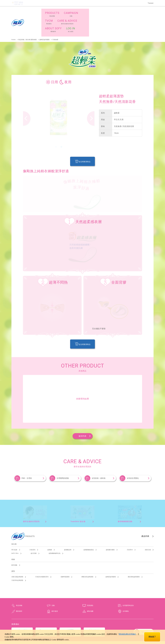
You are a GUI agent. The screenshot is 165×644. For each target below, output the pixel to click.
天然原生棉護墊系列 (42, 556)
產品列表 (145, 515)
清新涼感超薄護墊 (17, 556)
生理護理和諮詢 (128, 584)
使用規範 (91, 625)
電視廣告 (90, 584)
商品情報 (19, 584)
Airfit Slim (15, 532)
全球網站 (126, 590)
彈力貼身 (14, 529)
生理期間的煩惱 (63, 457)
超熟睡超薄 (68, 529)
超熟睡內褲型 (110, 529)
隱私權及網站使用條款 (127, 634)
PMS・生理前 (27, 457)
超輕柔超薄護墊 (111, 556)
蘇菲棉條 (14, 544)
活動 (53, 584)
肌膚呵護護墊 (65, 556)
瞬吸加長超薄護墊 (87, 556)
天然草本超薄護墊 (17, 559)
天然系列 (32, 529)
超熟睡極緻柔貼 (89, 529)
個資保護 (82, 625)
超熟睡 (50, 529)
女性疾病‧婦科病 (99, 457)
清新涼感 (148, 529)
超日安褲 (34, 532)
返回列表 (82, 415)
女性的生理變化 (133, 457)
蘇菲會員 (55, 590)
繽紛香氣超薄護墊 (134, 556)
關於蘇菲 (19, 590)
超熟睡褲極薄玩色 (55, 532)
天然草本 (130, 529)
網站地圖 (90, 590)
